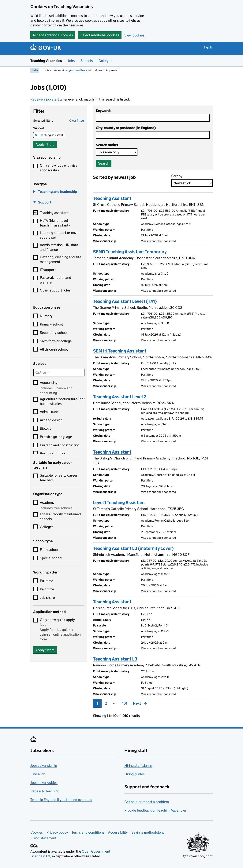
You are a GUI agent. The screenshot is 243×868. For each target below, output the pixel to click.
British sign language (56, 437)
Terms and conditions (88, 832)
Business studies (53, 453)
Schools (87, 61)
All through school (54, 349)
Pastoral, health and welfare (56, 280)
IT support (48, 270)
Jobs (71, 61)
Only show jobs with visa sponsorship (59, 168)
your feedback (78, 70)
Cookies (37, 832)
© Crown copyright (198, 856)
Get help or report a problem (147, 802)
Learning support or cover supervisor (60, 235)
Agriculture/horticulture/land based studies (62, 401)
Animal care (49, 412)
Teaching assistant (51, 135)
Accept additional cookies (53, 35)
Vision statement (43, 838)
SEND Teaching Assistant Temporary (130, 252)
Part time (47, 589)
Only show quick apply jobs (57, 622)
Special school (51, 558)
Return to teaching (45, 791)
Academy (47, 503)
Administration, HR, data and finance (59, 247)
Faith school (49, 550)
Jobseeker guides (44, 783)
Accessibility (118, 832)
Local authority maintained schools (60, 516)
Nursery (46, 316)
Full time (47, 581)
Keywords (104, 111)
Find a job (38, 774)
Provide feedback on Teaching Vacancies (156, 810)
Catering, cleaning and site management (61, 259)
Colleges (105, 61)
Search (104, 163)
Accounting (49, 383)
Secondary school (54, 333)
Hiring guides (135, 774)
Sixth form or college (56, 341)
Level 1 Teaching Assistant (119, 503)
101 (125, 703)
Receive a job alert (45, 99)
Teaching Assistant (112, 198)
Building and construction (60, 445)
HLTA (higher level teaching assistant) (55, 223)
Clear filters (77, 121)
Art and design (51, 420)
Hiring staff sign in (138, 765)
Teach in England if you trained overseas (61, 800)
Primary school (51, 324)
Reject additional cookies (100, 35)
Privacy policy (57, 832)
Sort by (177, 176)
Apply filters (45, 145)
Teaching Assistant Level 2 (120, 397)
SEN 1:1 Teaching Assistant (120, 351)
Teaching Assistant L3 (115, 659)
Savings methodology (148, 832)
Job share (47, 598)
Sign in (208, 47)
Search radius (107, 145)
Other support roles (55, 290)
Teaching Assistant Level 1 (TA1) (125, 301)
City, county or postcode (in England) (126, 128)
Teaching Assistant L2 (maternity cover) (133, 548)
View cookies (134, 35)
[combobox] (59, 373)
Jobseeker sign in (44, 765)
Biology (46, 428)
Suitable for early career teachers (59, 478)
